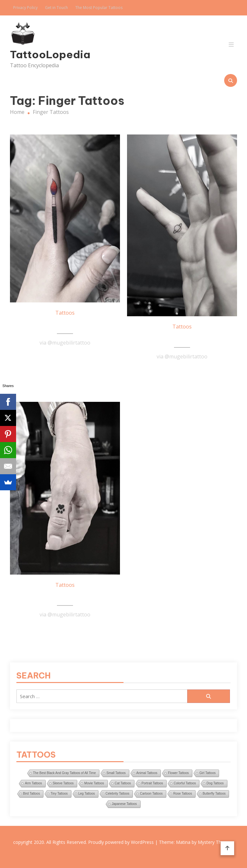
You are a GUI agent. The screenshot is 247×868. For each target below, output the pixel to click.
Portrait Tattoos (152, 783)
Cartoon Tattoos (151, 794)
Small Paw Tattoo (65, 596)
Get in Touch (56, 8)
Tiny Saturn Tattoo (182, 338)
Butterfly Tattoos (214, 794)
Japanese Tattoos (124, 804)
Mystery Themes (215, 842)
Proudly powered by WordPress (122, 842)
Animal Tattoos (147, 773)
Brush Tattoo (65, 324)
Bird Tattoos (32, 794)
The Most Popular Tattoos (99, 8)
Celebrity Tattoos (117, 794)
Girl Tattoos (207, 773)
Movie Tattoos (94, 783)
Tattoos (65, 313)
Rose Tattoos (183, 794)
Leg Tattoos (87, 794)
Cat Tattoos (123, 783)
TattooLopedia (44, 54)
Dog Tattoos (215, 783)
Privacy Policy (25, 8)
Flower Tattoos (178, 773)
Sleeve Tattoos (63, 783)
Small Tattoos (116, 773)
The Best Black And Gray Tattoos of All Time (64, 773)
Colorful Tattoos (185, 783)
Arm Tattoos (33, 783)
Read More (65, 359)
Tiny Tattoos (59, 794)
